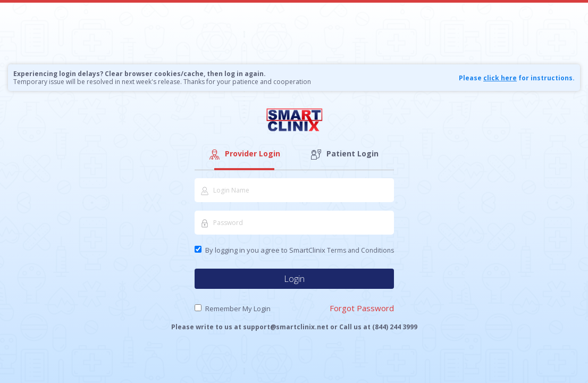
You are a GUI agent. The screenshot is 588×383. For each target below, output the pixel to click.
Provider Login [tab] (244, 154)
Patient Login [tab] (344, 154)
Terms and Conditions (360, 250)
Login (294, 279)
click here (500, 78)
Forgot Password (362, 308)
